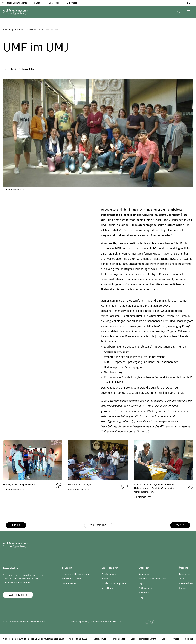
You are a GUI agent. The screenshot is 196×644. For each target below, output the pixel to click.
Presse (72, 3)
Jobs (164, 639)
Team (182, 579)
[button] (179, 12)
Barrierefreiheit (69, 583)
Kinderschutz (118, 639)
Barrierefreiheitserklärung (143, 639)
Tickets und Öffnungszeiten (75, 574)
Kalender (106, 579)
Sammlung (144, 574)
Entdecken (31, 30)
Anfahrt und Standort (72, 579)
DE (189, 3)
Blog (37, 3)
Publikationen (145, 588)
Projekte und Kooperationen (152, 579)
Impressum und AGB (78, 639)
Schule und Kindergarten (114, 583)
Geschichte (185, 574)
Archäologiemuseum (13, 30)
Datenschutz (100, 639)
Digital (142, 583)
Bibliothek (144, 593)
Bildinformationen (13, 190)
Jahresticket (54, 3)
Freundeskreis (186, 583)
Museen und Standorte (14, 3)
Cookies (189, 639)
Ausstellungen (109, 574)
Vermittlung (107, 588)
